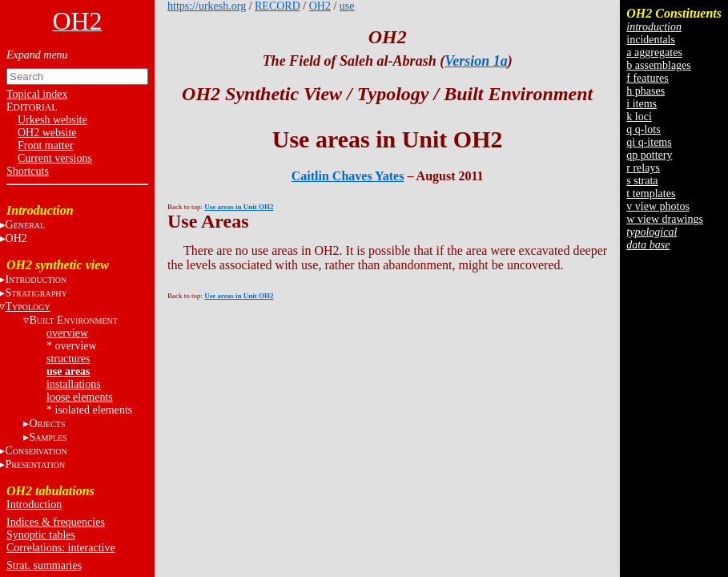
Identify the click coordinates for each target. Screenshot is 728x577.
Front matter (46, 145)
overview (67, 333)
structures (68, 359)
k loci (639, 117)
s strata (642, 181)
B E (73, 320)
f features (647, 78)
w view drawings (665, 219)
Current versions (55, 158)
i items (642, 104)
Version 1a (476, 61)
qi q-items (649, 142)
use (347, 6)
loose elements (80, 397)
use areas (68, 371)
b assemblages (658, 65)
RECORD (278, 6)
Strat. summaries (44, 565)
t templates (651, 194)
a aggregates (654, 52)
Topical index (37, 94)
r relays (643, 168)
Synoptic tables (41, 535)
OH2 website (47, 133)
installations (74, 384)
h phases (646, 91)
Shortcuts (28, 171)
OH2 (320, 6)
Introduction (34, 504)
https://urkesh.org (207, 6)
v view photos (658, 206)
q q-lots (643, 129)
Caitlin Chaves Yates (348, 176)
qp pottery (649, 155)
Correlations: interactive (61, 548)
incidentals (651, 40)
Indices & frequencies (56, 522)
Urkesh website (52, 120)
